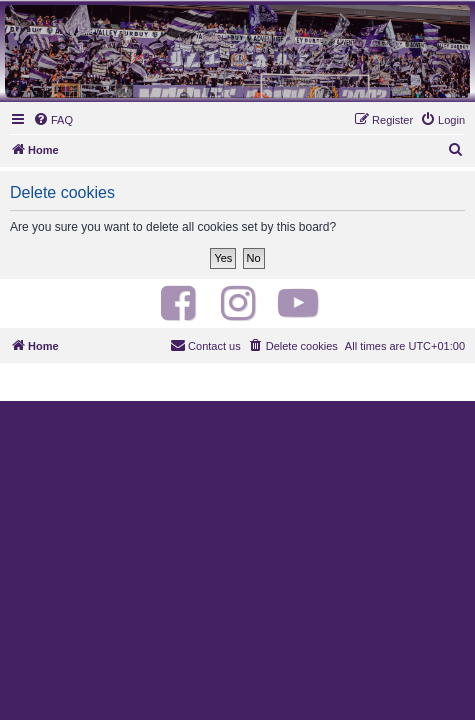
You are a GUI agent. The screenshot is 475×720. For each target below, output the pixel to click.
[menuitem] (53, 120)
